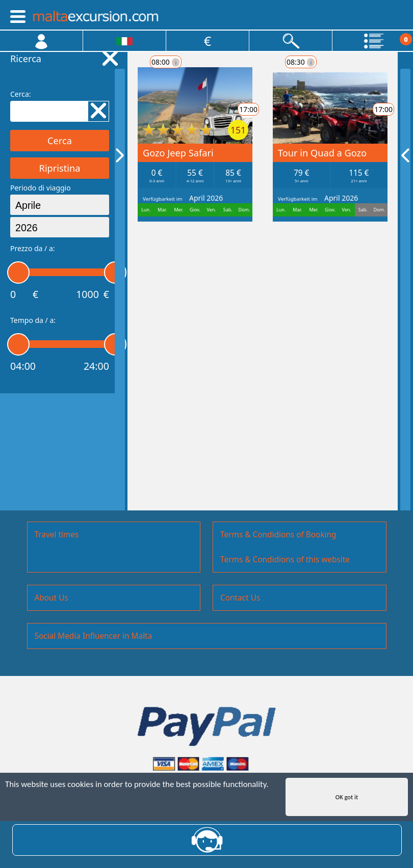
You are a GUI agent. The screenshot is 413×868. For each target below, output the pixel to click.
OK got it (347, 798)
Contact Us (240, 598)
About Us (51, 598)
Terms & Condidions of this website (285, 560)
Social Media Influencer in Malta (94, 636)
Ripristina (60, 168)
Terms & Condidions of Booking (278, 535)
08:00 (165, 62)
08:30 (165, 242)
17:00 (347, 109)
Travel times (57, 535)
